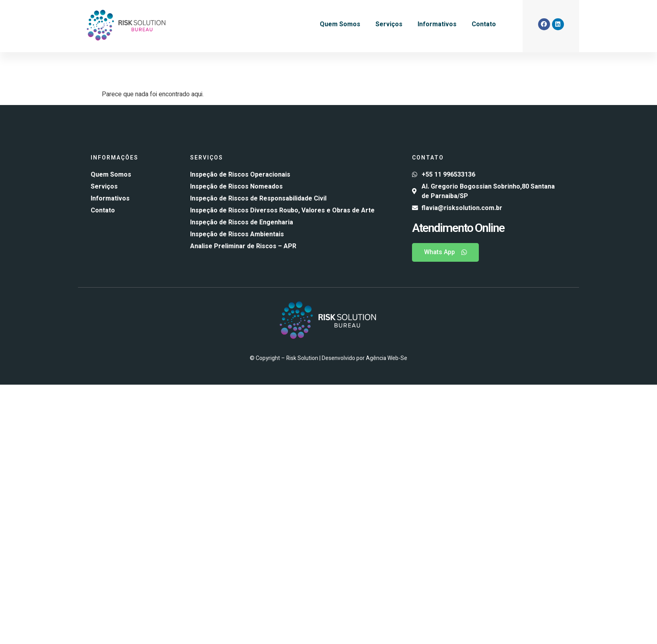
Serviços (389, 24)
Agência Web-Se (387, 358)
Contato (484, 24)
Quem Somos (340, 24)
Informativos (437, 24)
